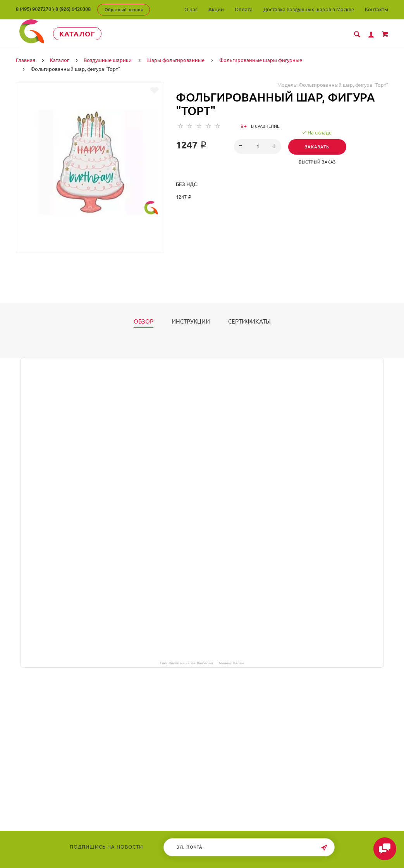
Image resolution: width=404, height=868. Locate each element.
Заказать (319, 146)
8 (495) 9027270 (34, 9)
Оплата (244, 9)
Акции (216, 9)
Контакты (376, 9)
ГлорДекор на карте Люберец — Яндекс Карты (202, 663)
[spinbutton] (257, 146)
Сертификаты (249, 321)
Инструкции (191, 321)
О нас (191, 9)
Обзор (144, 321)
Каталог (87, 34)
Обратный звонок (124, 10)
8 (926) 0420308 (73, 9)
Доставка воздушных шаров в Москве (309, 9)
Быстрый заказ (319, 162)
